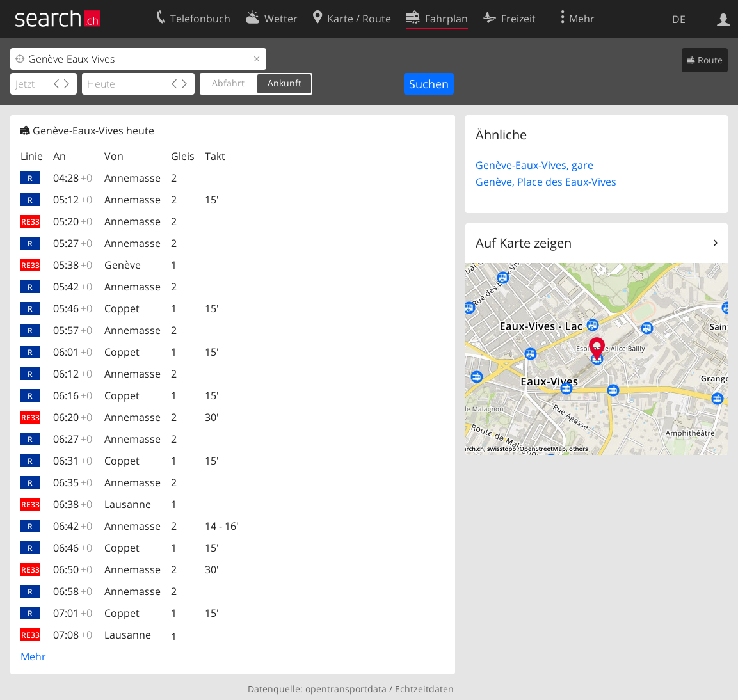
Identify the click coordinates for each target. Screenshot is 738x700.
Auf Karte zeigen (524, 243)
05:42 (74, 287)
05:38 (74, 265)
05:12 (74, 200)
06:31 (74, 461)
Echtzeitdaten (424, 689)
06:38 (74, 504)
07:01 (74, 613)
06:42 (74, 526)
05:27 (74, 243)
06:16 (74, 395)
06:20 (74, 417)
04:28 (74, 178)
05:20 (74, 221)
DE (679, 19)
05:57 (74, 330)
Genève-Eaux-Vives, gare (534, 165)
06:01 (74, 352)
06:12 (74, 374)
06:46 (74, 548)
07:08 (74, 635)
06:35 (74, 482)
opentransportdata (346, 689)
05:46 (74, 308)
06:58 (74, 591)
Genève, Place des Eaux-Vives (546, 182)
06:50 (74, 569)
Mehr (33, 656)
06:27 (74, 439)
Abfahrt (228, 83)
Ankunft (285, 83)
